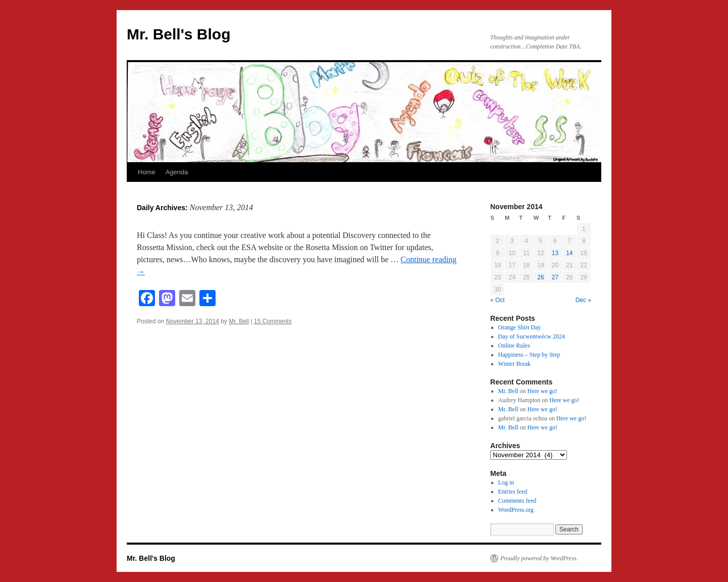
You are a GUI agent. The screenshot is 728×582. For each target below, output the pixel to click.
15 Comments (273, 321)
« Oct (498, 300)
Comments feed (517, 501)
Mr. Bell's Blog (179, 34)
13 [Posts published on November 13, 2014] (555, 253)
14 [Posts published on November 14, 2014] (569, 253)
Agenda (177, 172)
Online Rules (514, 346)
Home (147, 172)
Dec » (583, 300)
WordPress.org (516, 510)
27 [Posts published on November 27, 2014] (555, 277)
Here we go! (542, 391)
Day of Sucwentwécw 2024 (532, 336)
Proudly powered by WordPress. (539, 558)
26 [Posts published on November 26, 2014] (540, 277)
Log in (506, 482)
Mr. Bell (239, 321)
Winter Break (515, 364)
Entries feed (513, 492)
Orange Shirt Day (520, 327)
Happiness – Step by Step (529, 355)
